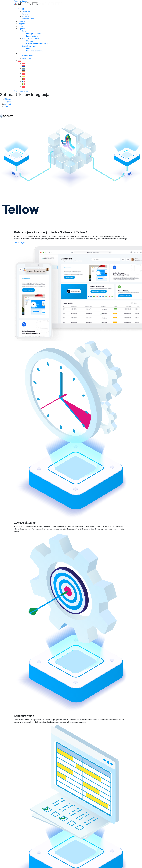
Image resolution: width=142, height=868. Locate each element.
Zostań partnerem (33, 36)
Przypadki (22, 24)
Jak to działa (27, 11)
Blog (28, 48)
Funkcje (25, 14)
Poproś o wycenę (20, 243)
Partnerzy (26, 31)
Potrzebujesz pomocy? (30, 39)
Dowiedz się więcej (29, 46)
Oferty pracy (27, 58)
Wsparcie (21, 29)
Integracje (22, 21)
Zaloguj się (18, 1)
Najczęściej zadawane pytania (37, 43)
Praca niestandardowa (34, 51)
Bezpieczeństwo (28, 19)
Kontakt (25, 1)
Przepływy (26, 16)
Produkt (21, 9)
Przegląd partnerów (33, 34)
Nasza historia (27, 56)
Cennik (21, 26)
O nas (20, 53)
